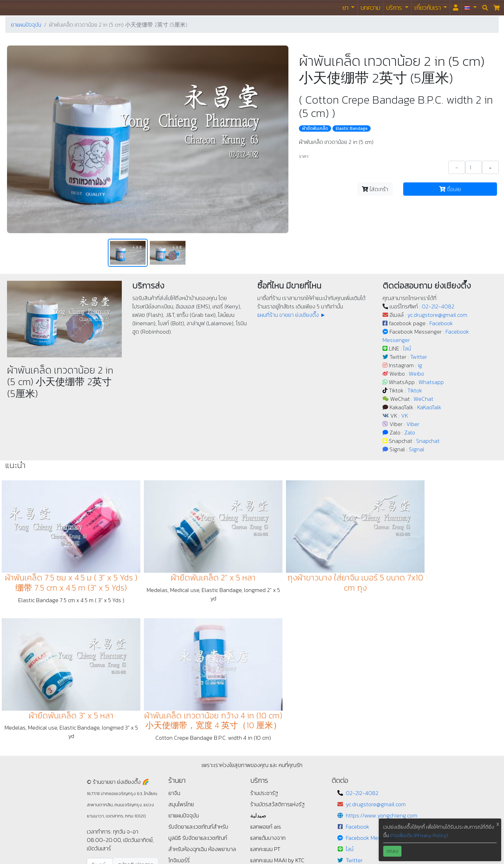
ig (420, 365)
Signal (416, 449)
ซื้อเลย (450, 189)
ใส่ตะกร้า (375, 189)
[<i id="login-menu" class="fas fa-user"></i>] (456, 8)
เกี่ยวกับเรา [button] (428, 8)
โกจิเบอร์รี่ (179, 712)
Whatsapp (431, 382)
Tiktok (415, 390)
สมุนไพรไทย (181, 656)
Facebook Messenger (372, 690)
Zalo (410, 432)
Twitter (419, 357)
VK (405, 416)
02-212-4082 (438, 306)
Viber (413, 424)
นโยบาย (177, 723)
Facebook (441, 323)
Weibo (416, 374)
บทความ (370, 8)
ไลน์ (407, 348)
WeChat (423, 399)
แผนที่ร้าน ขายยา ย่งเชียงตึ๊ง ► (292, 315)
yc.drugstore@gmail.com (437, 315)
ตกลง (392, 851)
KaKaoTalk (429, 407)
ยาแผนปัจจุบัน (26, 25)
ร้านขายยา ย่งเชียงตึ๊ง (21, 8)
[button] (471, 8)
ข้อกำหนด (179, 734)
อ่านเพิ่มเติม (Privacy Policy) (419, 835)
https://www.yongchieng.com (381, 667)
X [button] (498, 824)
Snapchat (428, 441)
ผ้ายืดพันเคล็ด (315, 128)
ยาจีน (174, 645)
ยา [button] (346, 8)
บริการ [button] (395, 8)
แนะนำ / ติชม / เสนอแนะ (194, 746)
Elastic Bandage (352, 128)
